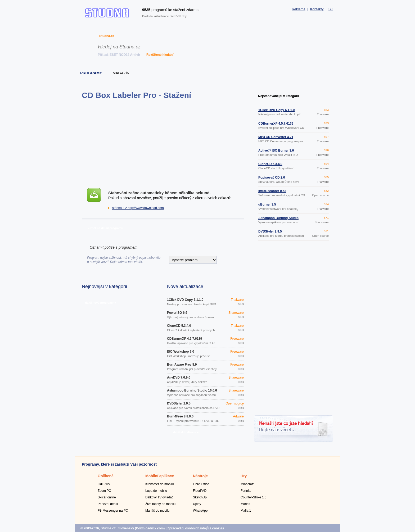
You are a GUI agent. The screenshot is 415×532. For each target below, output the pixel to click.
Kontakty (317, 9)
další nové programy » (101, 303)
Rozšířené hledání (160, 55)
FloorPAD (200, 491)
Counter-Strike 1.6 (253, 497)
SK (331, 9)
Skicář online (107, 497)
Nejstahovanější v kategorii (279, 96)
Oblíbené (106, 476)
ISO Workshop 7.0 (181, 352)
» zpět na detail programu (105, 228)
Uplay (197, 504)
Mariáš (245, 504)
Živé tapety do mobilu (160, 504)
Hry (244, 476)
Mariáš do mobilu (157, 511)
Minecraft (247, 484)
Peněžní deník (108, 504)
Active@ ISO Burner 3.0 (276, 151)
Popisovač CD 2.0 (272, 178)
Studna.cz (107, 36)
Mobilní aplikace (160, 476)
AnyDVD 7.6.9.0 (179, 378)
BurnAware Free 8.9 (182, 365)
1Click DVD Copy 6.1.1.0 (185, 300)
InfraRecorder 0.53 (272, 191)
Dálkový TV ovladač (159, 497)
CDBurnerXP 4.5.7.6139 (185, 339)
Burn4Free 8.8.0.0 (180, 416)
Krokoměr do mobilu (159, 484)
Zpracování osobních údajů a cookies (196, 528)
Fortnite (246, 491)
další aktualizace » (186, 432)
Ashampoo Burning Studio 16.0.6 (192, 390)
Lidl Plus (104, 484)
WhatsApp (200, 511)
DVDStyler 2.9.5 (179, 403)
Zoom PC (104, 491)
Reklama (298, 9)
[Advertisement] (163, 140)
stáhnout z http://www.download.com (138, 208)
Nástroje (200, 476)
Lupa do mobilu (156, 491)
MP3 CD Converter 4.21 (276, 137)
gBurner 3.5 (267, 204)
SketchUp (200, 497)
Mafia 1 (246, 511)
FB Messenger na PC (113, 511)
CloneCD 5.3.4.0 (179, 326)
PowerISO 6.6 (177, 313)
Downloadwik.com (150, 528)
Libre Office (201, 484)
